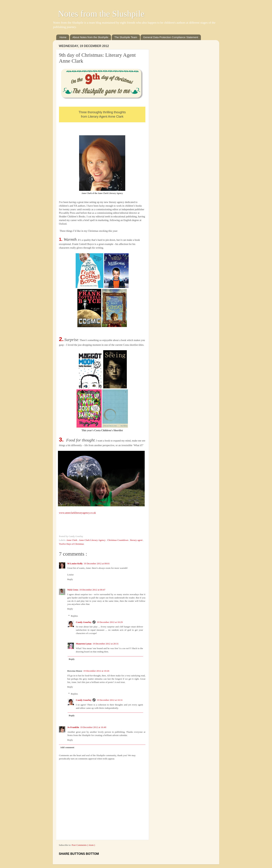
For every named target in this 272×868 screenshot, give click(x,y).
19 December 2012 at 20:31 (106, 644)
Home (63, 37)
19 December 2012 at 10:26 (96, 671)
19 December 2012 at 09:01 (97, 563)
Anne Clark (72, 540)
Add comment (67, 747)
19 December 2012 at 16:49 (93, 727)
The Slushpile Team (126, 37)
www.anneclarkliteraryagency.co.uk (77, 513)
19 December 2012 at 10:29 (110, 622)
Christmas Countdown (118, 540)
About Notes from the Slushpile (90, 37)
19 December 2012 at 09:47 (92, 590)
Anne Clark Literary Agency (92, 540)
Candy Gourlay (84, 622)
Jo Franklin (73, 727)
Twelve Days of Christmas (71, 544)
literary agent (137, 540)
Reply (70, 579)
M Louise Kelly (75, 563)
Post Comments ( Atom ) (83, 845)
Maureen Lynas (84, 644)
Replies (75, 616)
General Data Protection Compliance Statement (171, 37)
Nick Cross (73, 590)
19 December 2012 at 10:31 (110, 700)
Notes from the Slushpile (101, 14)
